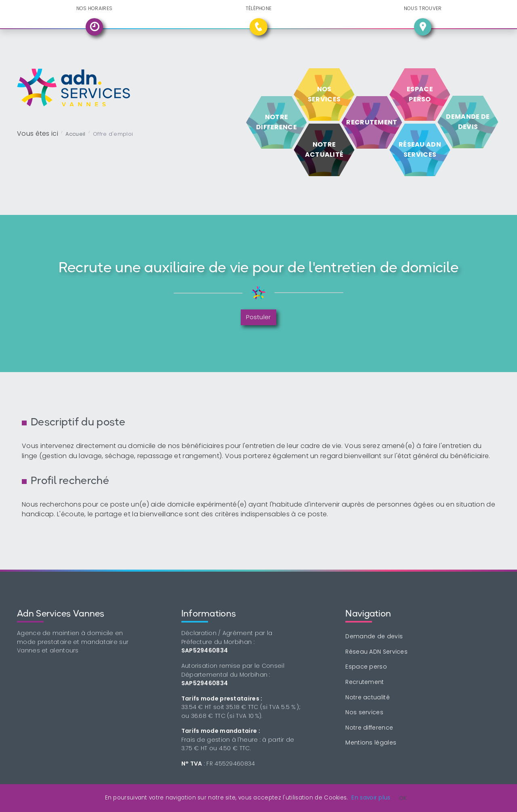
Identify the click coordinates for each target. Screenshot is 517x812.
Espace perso (366, 667)
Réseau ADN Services (376, 652)
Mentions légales (371, 743)
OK (403, 798)
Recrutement (365, 682)
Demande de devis (374, 636)
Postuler (258, 317)
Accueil (75, 134)
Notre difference (369, 728)
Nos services (364, 712)
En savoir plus (371, 798)
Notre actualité (368, 697)
